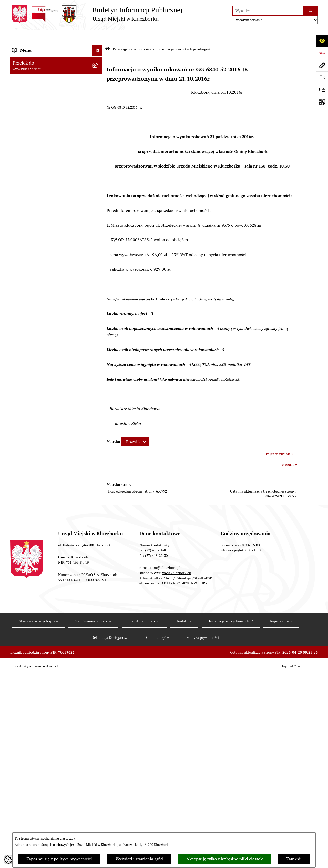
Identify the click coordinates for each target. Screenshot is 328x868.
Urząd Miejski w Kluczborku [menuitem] (38, 98)
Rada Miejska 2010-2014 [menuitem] (35, 88)
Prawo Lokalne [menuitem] (26, 162)
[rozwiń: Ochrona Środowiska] (99, 405)
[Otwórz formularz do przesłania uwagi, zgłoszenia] (322, 90)
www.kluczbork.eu (177, 772)
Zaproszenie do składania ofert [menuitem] (40, 326)
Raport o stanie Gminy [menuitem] (33, 182)
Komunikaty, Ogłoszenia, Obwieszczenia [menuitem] (49, 384)
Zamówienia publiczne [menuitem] (33, 283)
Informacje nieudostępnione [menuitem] (38, 135)
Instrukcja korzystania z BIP (231, 821)
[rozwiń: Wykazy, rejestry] (99, 431)
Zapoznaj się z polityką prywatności (59, 859)
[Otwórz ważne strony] (322, 78)
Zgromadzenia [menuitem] (25, 472)
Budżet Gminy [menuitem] (25, 172)
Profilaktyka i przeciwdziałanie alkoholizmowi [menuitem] (40, 538)
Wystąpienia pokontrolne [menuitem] (35, 462)
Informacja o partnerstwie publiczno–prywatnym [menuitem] (47, 522)
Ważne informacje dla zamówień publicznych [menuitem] (42, 297)
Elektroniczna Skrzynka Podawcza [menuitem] (43, 394)
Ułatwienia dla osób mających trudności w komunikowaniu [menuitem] (51, 418)
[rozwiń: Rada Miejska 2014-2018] (99, 78)
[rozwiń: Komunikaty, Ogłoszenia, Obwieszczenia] (99, 384)
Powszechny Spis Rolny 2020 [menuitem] (39, 578)
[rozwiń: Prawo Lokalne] (99, 162)
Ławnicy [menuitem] (20, 451)
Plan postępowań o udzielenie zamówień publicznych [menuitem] (50, 313)
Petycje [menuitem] (19, 353)
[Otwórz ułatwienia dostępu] (322, 41)
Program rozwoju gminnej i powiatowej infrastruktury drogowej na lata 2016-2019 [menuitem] (51, 506)
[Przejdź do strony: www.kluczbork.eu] (322, 65)
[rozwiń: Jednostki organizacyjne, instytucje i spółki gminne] (99, 109)
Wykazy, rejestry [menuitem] (27, 431)
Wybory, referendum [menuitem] (31, 441)
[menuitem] (56, 219)
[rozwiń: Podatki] (99, 193)
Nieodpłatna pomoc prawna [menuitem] (38, 482)
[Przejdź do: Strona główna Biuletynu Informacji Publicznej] (107, 36)
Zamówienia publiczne (93, 821)
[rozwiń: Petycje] (99, 353)
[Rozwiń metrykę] (135, 428)
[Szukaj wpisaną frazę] (311, 11)
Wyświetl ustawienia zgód (139, 859)
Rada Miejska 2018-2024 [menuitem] (35, 67)
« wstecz (290, 451)
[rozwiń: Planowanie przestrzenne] (99, 263)
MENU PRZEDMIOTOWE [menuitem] (35, 125)
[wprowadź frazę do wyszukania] (268, 11)
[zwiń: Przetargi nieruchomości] (99, 203)
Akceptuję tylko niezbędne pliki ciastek (224, 859)
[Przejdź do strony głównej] (96, 14)
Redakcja (184, 821)
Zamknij (294, 859)
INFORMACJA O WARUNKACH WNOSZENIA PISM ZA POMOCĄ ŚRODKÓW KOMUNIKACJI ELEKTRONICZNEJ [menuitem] (43, 672)
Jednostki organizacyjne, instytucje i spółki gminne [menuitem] (52, 112)
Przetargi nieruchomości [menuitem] (35, 203)
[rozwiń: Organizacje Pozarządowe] (99, 364)
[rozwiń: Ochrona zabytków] (99, 273)
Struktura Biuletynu (144, 821)
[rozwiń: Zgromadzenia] (99, 472)
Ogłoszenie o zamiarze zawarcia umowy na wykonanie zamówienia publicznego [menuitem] (52, 340)
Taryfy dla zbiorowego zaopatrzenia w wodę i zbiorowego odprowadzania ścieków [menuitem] (52, 565)
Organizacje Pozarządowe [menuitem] (36, 363)
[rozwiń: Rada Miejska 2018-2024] (99, 68)
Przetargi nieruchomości (132, 35)
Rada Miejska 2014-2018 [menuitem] (35, 78)
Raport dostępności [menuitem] (30, 615)
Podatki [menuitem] (19, 192)
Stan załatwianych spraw (38, 821)
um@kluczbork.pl (166, 767)
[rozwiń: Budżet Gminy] (99, 172)
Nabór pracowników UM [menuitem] (34, 492)
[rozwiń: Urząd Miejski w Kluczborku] (99, 98)
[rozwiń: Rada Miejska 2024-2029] (99, 57)
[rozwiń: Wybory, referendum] (99, 441)
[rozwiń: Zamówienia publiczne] (99, 284)
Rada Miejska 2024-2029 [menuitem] (35, 57)
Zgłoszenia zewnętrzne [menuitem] (34, 652)
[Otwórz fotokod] (322, 102)
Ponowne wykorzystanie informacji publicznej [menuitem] (45, 148)
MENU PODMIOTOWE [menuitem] (33, 47)
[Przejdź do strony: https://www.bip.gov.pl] (322, 53)
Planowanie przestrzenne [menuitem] (36, 263)
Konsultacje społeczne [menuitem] (33, 552)
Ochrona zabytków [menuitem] (29, 273)
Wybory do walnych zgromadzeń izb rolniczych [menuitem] (45, 639)
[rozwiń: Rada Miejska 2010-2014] (99, 88)
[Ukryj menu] (97, 37)
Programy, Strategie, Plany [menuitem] (37, 374)
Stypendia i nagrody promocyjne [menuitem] (42, 626)
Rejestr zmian (281, 821)
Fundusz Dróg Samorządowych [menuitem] (40, 589)
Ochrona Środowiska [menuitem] (31, 404)
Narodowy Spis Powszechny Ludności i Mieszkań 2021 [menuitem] (48, 602)
